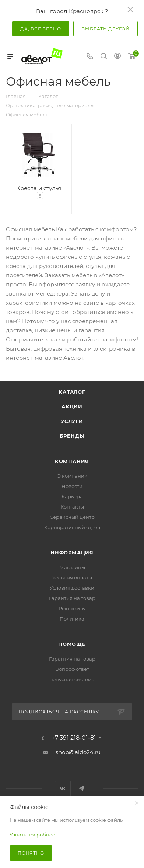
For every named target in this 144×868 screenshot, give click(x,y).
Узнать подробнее (32, 835)
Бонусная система (72, 679)
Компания (72, 461)
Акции (72, 406)
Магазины (72, 567)
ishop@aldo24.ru (77, 752)
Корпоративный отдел (72, 527)
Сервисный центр (72, 517)
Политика (72, 619)
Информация (72, 553)
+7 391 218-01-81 (74, 738)
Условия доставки (72, 588)
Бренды (72, 436)
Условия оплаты (72, 578)
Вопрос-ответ (72, 669)
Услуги (72, 421)
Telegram (82, 789)
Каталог (72, 392)
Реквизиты (72, 608)
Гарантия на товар (72, 598)
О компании (72, 476)
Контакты (72, 507)
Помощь (72, 644)
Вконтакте (63, 789)
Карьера (72, 496)
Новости (72, 486)
